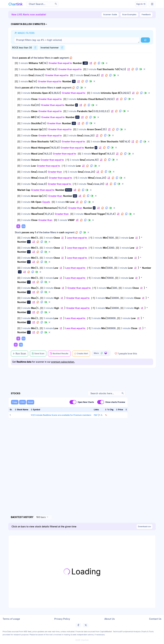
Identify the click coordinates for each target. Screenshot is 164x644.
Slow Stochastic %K (42, 141)
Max (33, 288)
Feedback (146, 14)
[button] (56, 4)
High (57, 298)
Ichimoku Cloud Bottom (90, 99)
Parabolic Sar (85, 111)
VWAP (71, 220)
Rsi (30, 81)
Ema (31, 75)
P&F (96, 415)
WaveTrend (37, 214)
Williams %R (35, 63)
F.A (101, 415)
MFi (33, 117)
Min (33, 238)
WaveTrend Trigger (95, 214)
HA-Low (70, 202)
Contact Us (155, 619)
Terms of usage (11, 619)
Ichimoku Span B (110, 93)
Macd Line (37, 154)
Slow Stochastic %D (112, 141)
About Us (110, 619)
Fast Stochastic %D (108, 69)
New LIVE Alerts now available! (29, 14)
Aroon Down (94, 129)
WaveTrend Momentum (44, 208)
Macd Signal (98, 154)
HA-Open (36, 202)
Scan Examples (129, 14)
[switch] (73, 402)
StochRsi (36, 123)
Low (33, 166)
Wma (34, 178)
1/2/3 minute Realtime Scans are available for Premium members (61, 415)
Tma (33, 184)
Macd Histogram (40, 148)
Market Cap (24, 190)
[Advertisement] (82, 376)
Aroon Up (36, 129)
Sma (80, 135)
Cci (33, 105)
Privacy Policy (62, 619)
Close (34, 99)
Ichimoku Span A (41, 93)
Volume (35, 160)
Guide (110, 15)
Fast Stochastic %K (39, 69)
